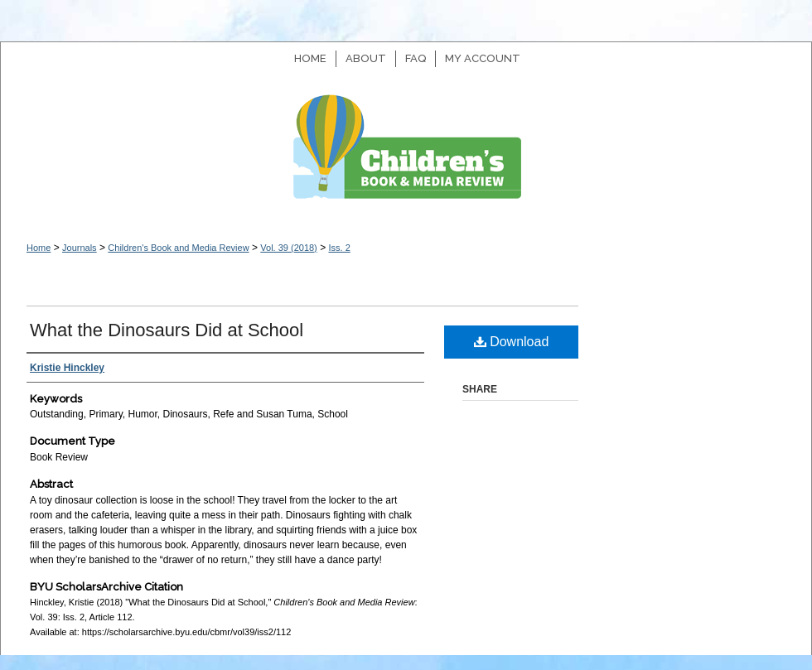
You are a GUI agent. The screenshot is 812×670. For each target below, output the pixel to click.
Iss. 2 (339, 248)
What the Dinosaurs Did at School (167, 330)
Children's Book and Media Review (406, 155)
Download (512, 342)
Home (39, 248)
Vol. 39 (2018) (289, 248)
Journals (80, 248)
